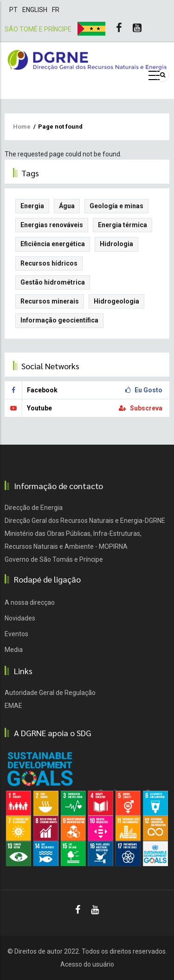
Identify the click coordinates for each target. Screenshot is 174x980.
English (35, 10)
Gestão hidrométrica (53, 282)
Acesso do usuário (87, 964)
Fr (56, 10)
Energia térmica (122, 225)
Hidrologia (116, 244)
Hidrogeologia (116, 301)
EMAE (13, 706)
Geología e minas (116, 206)
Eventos (16, 634)
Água (67, 206)
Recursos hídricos (49, 263)
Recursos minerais (50, 301)
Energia (32, 206)
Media (14, 650)
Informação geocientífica (59, 320)
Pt (13, 10)
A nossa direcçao (30, 602)
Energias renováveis (52, 225)
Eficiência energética (53, 244)
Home (22, 127)
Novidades (20, 618)
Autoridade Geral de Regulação (50, 693)
